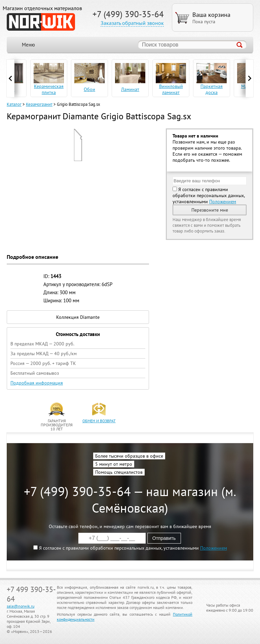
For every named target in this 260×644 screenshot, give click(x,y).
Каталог (14, 104)
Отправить (164, 538)
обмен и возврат (99, 421)
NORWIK (41, 22)
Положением (223, 202)
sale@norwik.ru (21, 606)
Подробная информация (37, 383)
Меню (28, 45)
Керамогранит (39, 104)
